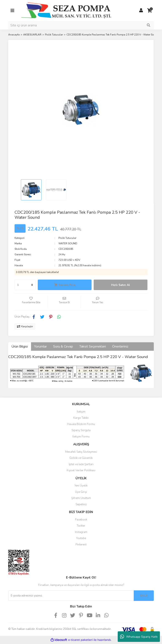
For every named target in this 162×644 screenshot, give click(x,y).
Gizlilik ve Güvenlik (81, 458)
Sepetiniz (81, 504)
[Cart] (150, 11)
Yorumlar (40, 346)
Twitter (81, 526)
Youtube (81, 538)
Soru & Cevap (63, 346)
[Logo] (66, 10)
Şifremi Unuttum (81, 498)
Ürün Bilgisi (20, 346)
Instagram (81, 532)
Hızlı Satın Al (121, 285)
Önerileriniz (120, 346)
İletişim (81, 412)
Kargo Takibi (81, 418)
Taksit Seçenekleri (93, 346)
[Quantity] (25, 285)
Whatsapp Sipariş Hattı (139, 637)
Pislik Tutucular (67, 238)
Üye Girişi (81, 492)
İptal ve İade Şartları (81, 464)
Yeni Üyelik (81, 486)
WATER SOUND (68, 243)
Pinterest (81, 545)
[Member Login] (141, 11)
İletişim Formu (81, 437)
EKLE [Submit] (144, 596)
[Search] (81, 25)
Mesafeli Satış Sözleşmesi (81, 452)
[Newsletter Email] (71, 596)
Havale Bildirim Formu (81, 424)
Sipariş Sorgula (81, 430)
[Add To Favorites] (31, 302)
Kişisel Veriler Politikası (81, 470)
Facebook (81, 520)
